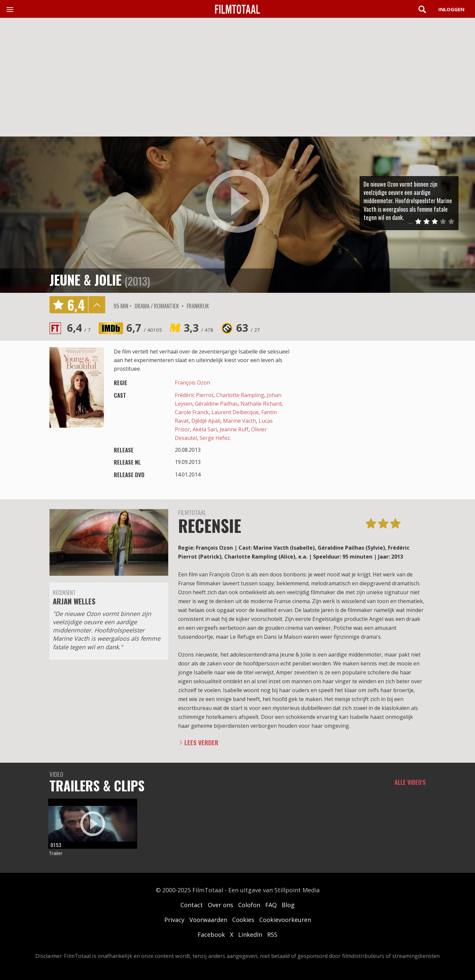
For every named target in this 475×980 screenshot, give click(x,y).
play (237, 201)
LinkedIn (250, 934)
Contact (192, 905)
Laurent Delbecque (235, 412)
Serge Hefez (215, 438)
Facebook (211, 934)
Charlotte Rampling (240, 395)
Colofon (249, 905)
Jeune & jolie (85, 280)
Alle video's (410, 782)
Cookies (243, 920)
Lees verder (201, 742)
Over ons (221, 905)
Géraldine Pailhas (216, 404)
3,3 (199, 328)
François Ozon (192, 383)
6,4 (79, 328)
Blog (288, 905)
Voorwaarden (208, 920)
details (97, 305)
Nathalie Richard (261, 404)
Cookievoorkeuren (285, 920)
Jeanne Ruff (234, 429)
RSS (272, 934)
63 (248, 328)
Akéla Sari (205, 429)
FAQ (271, 905)
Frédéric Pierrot (194, 395)
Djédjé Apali (206, 421)
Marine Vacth (239, 421)
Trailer (56, 853)
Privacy (174, 920)
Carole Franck (192, 412)
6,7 (144, 328)
